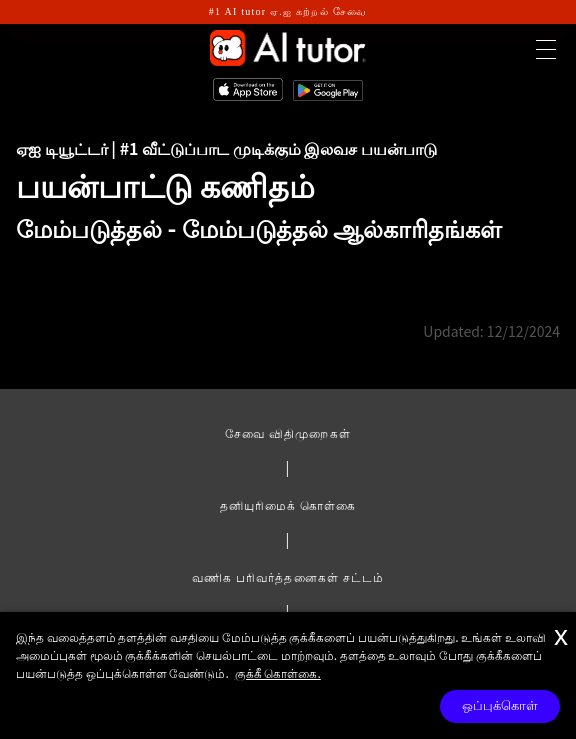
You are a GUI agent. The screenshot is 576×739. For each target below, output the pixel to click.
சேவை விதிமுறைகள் (287, 432)
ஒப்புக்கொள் (500, 705)
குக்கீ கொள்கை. (278, 672)
